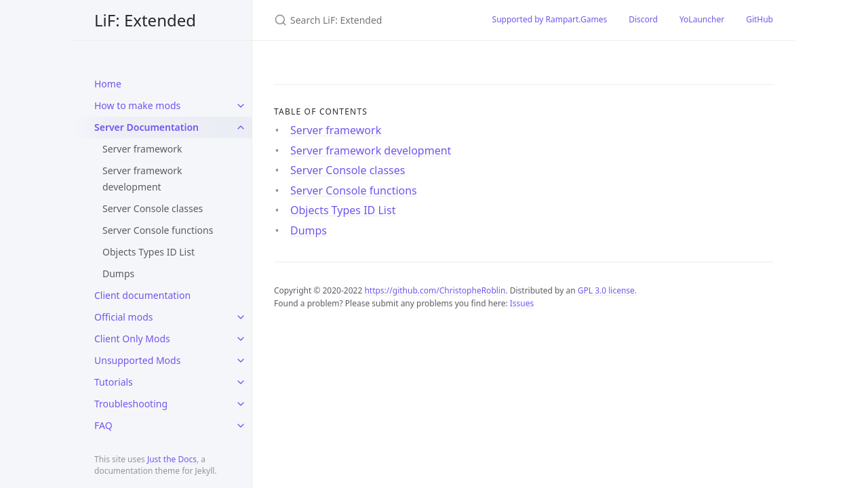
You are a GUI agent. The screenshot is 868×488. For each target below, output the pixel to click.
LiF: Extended (145, 20)
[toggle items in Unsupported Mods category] (241, 361)
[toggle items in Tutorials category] (241, 382)
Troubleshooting (131, 404)
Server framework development (142, 179)
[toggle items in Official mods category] (241, 317)
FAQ (103, 425)
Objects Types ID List (149, 252)
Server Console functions (158, 230)
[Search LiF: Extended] (367, 20)
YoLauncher (702, 19)
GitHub (759, 19)
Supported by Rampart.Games (550, 19)
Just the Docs (172, 459)
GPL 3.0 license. (607, 290)
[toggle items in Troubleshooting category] (241, 404)
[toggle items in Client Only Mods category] (241, 339)
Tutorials (114, 382)
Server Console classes (153, 208)
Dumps (118, 273)
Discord (643, 19)
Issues (522, 303)
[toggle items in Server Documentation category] (241, 127)
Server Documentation (146, 127)
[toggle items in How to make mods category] (241, 106)
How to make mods (137, 105)
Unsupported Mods (137, 360)
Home (108, 84)
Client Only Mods (132, 339)
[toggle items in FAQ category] (241, 426)
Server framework (142, 149)
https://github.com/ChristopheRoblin (435, 290)
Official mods (124, 317)
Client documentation (142, 295)
